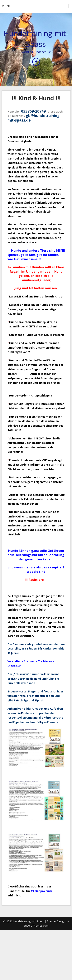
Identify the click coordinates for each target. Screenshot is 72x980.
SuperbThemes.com (36, 926)
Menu (7, 6)
